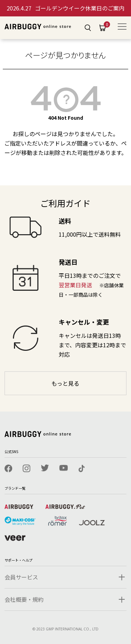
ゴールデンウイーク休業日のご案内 (65, 8)
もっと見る (65, 383)
